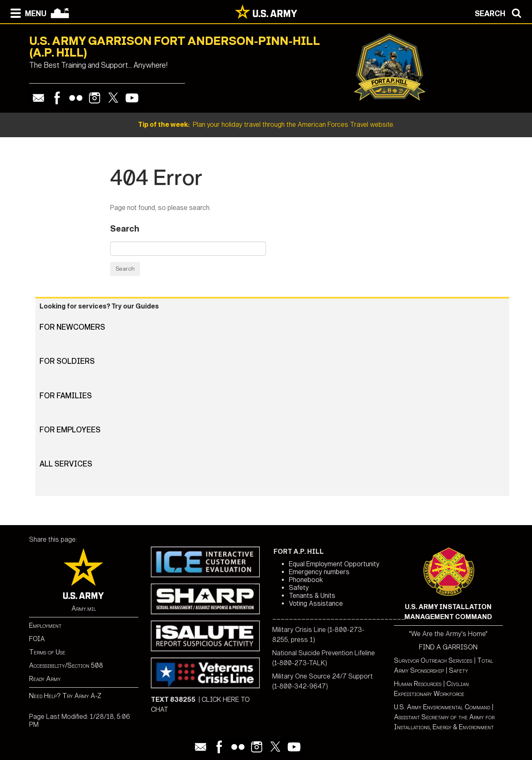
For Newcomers (72, 327)
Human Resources (418, 684)
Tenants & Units (312, 596)
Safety (299, 588)
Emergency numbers (319, 572)
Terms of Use (47, 652)
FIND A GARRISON (448, 647)
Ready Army (45, 679)
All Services (66, 464)
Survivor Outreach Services (433, 660)
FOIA (37, 639)
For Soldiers (67, 361)
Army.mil (84, 608)
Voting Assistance (316, 603)
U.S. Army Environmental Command (442, 707)
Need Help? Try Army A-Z (65, 696)
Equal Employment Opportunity (334, 564)
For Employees (70, 430)
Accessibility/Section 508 (66, 665)
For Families (66, 396)
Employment (45, 626)
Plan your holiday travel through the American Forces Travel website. (266, 125)
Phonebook (306, 580)
